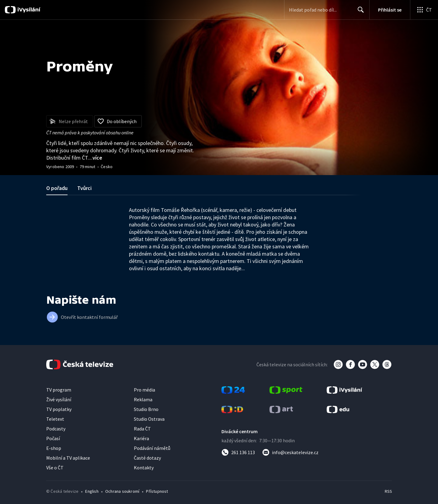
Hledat (359, 12)
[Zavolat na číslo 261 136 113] (238, 452)
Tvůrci (84, 188)
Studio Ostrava (149, 419)
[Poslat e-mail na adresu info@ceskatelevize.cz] (290, 452)
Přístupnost (157, 491)
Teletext (55, 419)
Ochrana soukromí (122, 491)
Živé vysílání (59, 399)
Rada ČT (142, 429)
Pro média (144, 390)
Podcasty (56, 429)
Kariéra (141, 438)
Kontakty (144, 468)
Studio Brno (146, 409)
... (96, 158)
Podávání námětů (152, 448)
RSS (388, 491)
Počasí (53, 438)
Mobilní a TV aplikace (68, 458)
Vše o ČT (55, 468)
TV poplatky (59, 409)
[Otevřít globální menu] (424, 10)
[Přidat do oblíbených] (118, 121)
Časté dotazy (147, 458)
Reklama (143, 399)
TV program (59, 390)
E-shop (54, 448)
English (92, 491)
